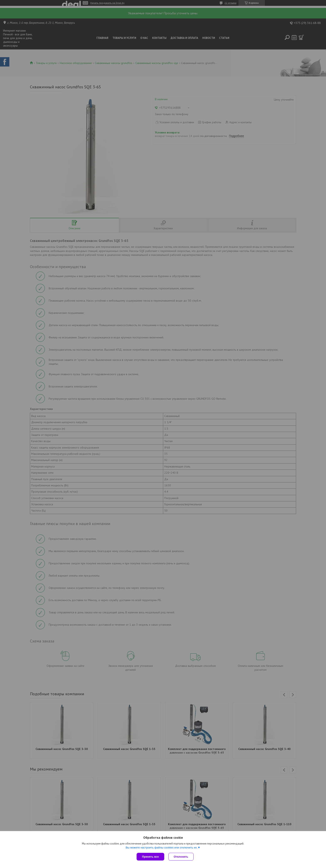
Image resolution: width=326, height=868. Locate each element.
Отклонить (181, 857)
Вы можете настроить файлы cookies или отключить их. (162, 848)
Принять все (150, 857)
